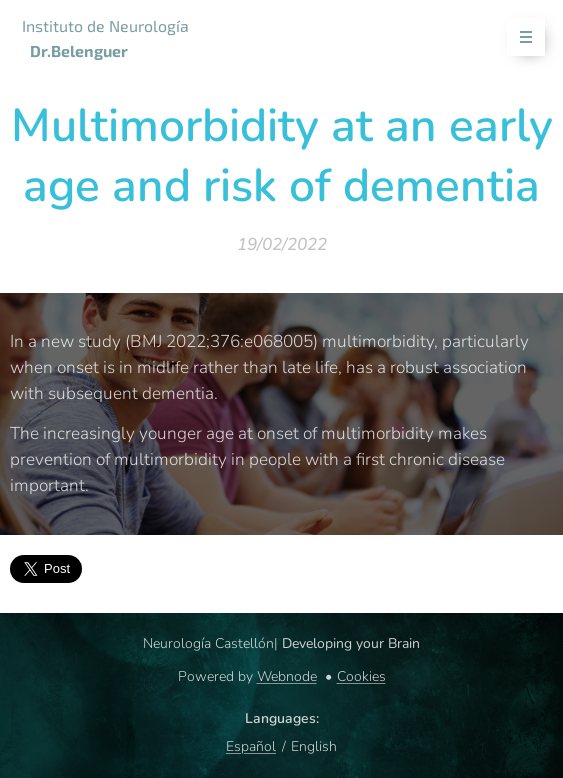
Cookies (361, 676)
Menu (519, 37)
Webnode (287, 676)
